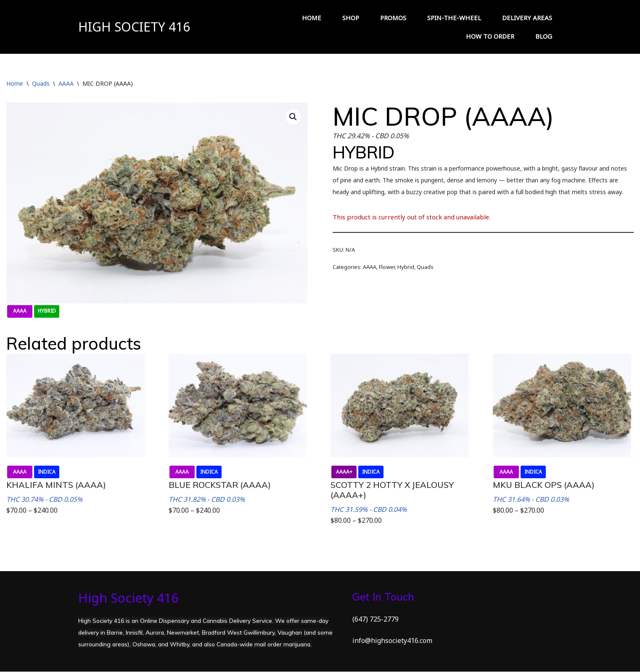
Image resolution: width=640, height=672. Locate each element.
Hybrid (406, 267)
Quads (41, 83)
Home (15, 83)
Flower (387, 267)
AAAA (66, 83)
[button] (293, 117)
